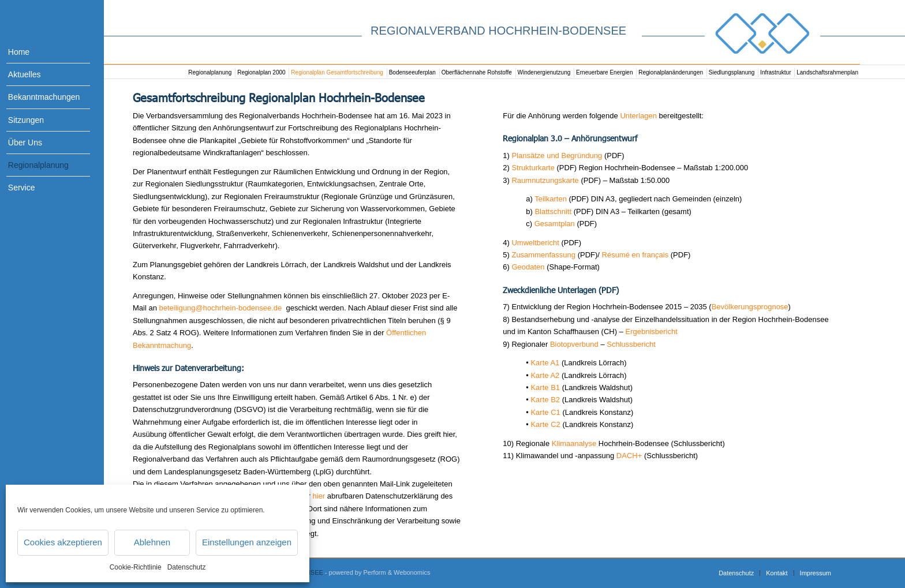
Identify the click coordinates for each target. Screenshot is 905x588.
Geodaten (528, 267)
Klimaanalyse (574, 443)
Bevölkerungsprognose (750, 307)
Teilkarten (551, 199)
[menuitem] (40, 52)
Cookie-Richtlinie (136, 567)
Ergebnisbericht (652, 332)
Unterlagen (638, 116)
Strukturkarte (533, 168)
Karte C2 (545, 424)
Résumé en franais (635, 255)
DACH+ (629, 456)
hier (319, 496)
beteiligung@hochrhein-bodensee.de (222, 308)
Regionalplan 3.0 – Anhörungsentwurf (570, 138)
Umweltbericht (535, 243)
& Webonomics (409, 572)
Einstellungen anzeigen (247, 542)
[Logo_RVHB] (762, 33)
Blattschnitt (553, 211)
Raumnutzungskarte (546, 180)
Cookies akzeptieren (63, 542)
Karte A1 (545, 363)
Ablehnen (152, 542)
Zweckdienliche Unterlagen (549, 290)
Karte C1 (545, 412)
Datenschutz (187, 567)
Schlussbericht (631, 344)
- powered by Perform (356, 572)
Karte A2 (545, 375)
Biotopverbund (574, 344)
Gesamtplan (555, 224)
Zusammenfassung (543, 255)
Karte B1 (545, 387)
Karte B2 (545, 400)
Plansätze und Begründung (557, 156)
